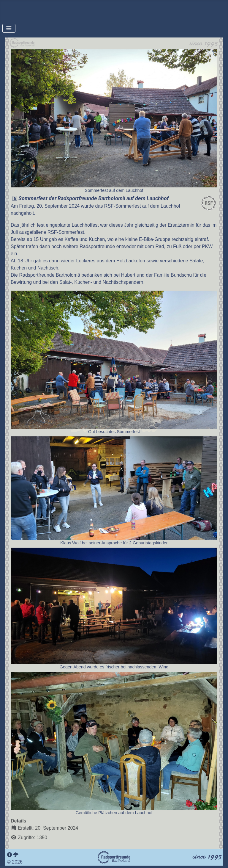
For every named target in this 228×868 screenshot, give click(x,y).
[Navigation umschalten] (9, 28)
